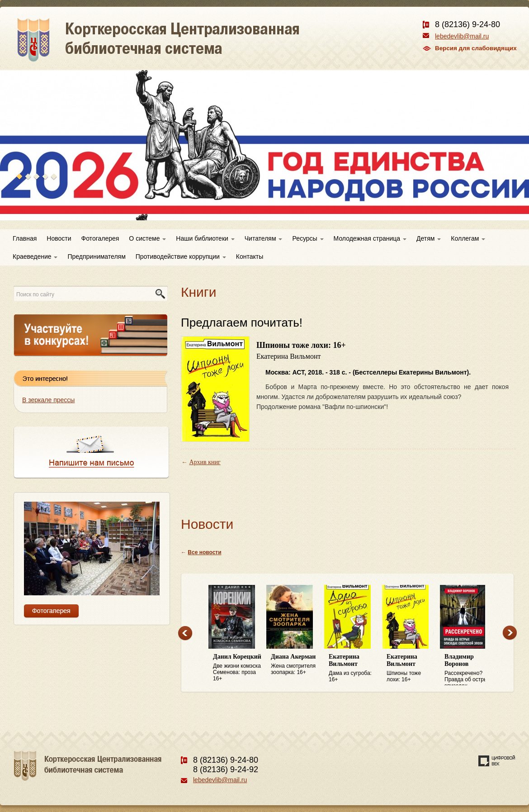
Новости (59, 238)
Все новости (204, 552)
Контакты (250, 256)
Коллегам (468, 238)
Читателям (264, 238)
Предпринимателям (96, 256)
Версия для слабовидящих (476, 48)
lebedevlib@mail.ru (462, 36)
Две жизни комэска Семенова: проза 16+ (237, 667)
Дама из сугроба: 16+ (353, 668)
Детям (429, 238)
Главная (25, 238)
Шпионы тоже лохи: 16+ (411, 668)
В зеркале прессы (48, 400)
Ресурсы (308, 238)
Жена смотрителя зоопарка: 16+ (295, 664)
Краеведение (35, 256)
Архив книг (205, 462)
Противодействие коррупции (181, 256)
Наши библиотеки (205, 238)
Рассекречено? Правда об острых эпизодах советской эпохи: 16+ (469, 670)
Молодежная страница (370, 238)
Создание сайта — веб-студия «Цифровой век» (497, 761)
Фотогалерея (100, 238)
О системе (147, 238)
